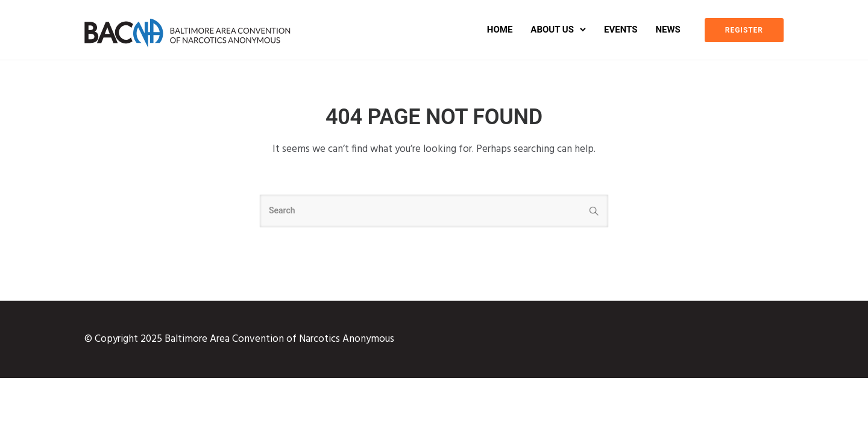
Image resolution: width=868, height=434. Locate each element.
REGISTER (744, 30)
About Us (552, 30)
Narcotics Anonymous (347, 339)
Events (621, 30)
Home (500, 30)
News (668, 30)
